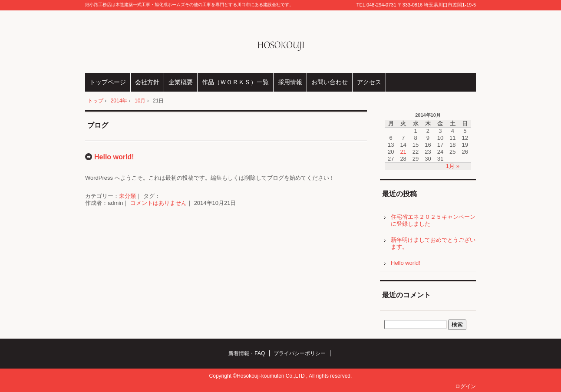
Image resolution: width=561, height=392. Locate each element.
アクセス (369, 82)
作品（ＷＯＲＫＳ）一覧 (235, 82)
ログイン (465, 386)
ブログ (98, 125)
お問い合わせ (330, 82)
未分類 (127, 196)
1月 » (453, 166)
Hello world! (114, 157)
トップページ (108, 82)
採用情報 (290, 82)
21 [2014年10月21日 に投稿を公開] (403, 152)
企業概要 (181, 82)
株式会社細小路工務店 (281, 42)
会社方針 (147, 82)
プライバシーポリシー (300, 353)
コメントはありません (158, 203)
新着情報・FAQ (247, 353)
